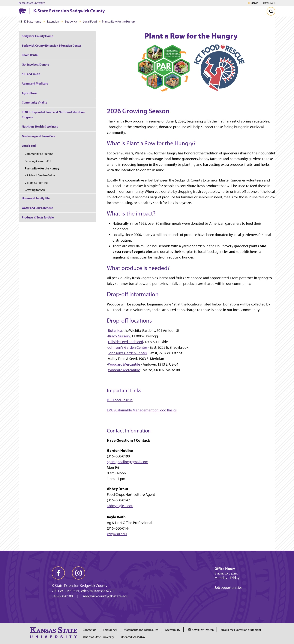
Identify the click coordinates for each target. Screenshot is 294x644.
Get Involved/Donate (35, 64)
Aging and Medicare (35, 83)
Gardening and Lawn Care (39, 136)
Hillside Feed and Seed (126, 342)
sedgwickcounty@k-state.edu (106, 596)
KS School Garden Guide (40, 175)
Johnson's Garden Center (128, 347)
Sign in (255, 3)
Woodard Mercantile (124, 364)
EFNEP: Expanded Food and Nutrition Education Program (53, 115)
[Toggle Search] (271, 11)
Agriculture (29, 93)
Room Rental (30, 55)
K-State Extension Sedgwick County (69, 11)
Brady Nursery (119, 336)
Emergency (110, 630)
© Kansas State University (98, 637)
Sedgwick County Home (37, 36)
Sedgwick (71, 22)
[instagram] (79, 573)
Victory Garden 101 (37, 183)
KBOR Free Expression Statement (241, 630)
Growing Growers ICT (38, 161)
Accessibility (173, 630)
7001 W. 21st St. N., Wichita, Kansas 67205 (84, 591)
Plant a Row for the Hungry (42, 168)
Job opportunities (228, 587)
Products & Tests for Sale (38, 217)
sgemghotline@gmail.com (128, 462)
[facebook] (58, 573)
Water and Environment (37, 208)
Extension (53, 22)
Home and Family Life (36, 198)
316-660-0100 (62, 596)
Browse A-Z (269, 3)
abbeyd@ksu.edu (120, 506)
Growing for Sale (35, 190)
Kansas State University (32, 3)
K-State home (30, 22)
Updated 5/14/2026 (133, 637)
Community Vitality (34, 102)
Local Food (90, 22)
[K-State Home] (22, 11)
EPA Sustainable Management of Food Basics (142, 410)
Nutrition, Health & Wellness (40, 126)
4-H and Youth (31, 74)
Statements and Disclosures (141, 630)
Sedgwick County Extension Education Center (52, 45)
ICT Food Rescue (120, 400)
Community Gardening (39, 154)
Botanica (115, 330)
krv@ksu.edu (117, 534)
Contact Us (89, 630)
